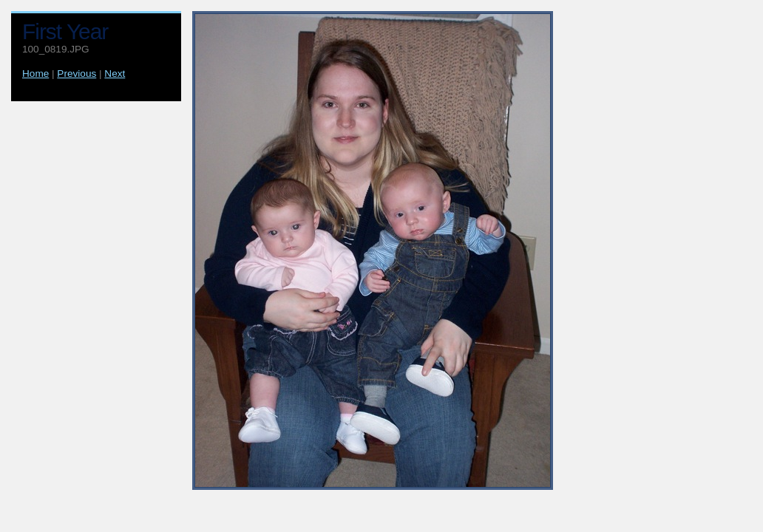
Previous (77, 74)
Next (115, 74)
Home (35, 74)
